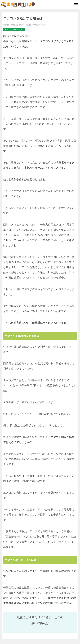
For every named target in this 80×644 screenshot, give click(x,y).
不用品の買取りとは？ (14, 30)
